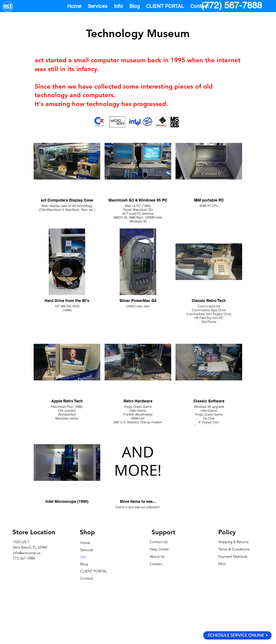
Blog (84, 564)
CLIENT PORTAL (94, 571)
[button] (98, 6)
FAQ (222, 564)
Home (85, 543)
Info (83, 557)
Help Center (159, 549)
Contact (87, 578)
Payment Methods (233, 556)
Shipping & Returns (233, 542)
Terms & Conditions (234, 549)
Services (87, 550)
